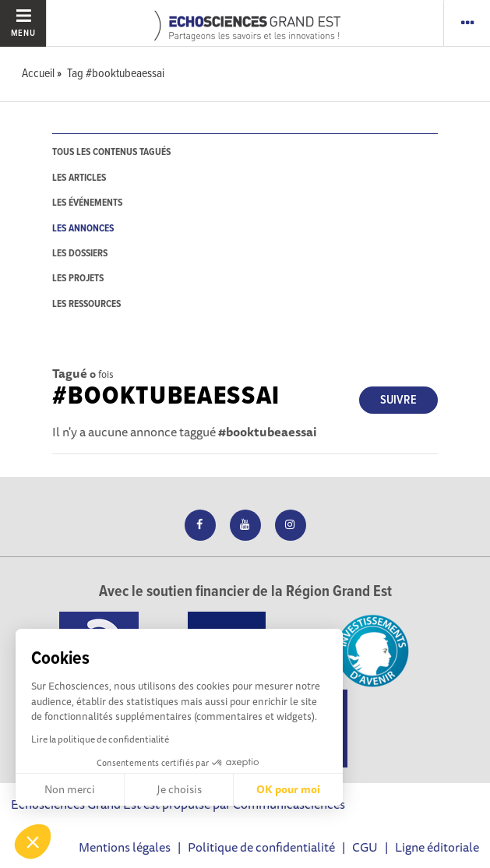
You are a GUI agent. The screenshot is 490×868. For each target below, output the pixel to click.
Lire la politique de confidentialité (100, 739)
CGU (365, 847)
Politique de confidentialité (261, 847)
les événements (87, 203)
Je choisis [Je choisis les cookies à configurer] (179, 789)
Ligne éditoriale (437, 847)
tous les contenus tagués (111, 152)
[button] (33, 842)
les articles (79, 178)
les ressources (86, 304)
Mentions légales (125, 847)
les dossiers (80, 254)
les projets (78, 279)
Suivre (398, 400)
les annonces (83, 229)
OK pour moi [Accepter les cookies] (288, 789)
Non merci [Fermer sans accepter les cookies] (70, 789)
